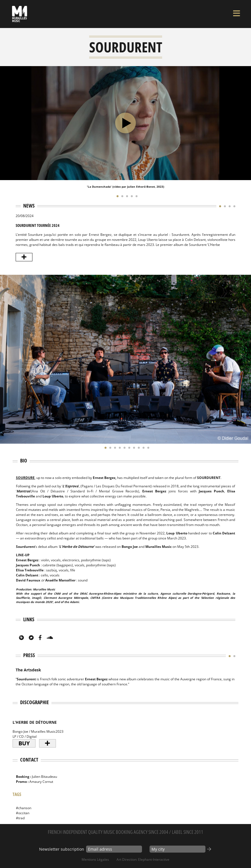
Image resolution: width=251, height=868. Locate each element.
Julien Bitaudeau (44, 777)
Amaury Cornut (41, 782)
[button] (116, 196)
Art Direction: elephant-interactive (143, 859)
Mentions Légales (95, 859)
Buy (24, 743)
